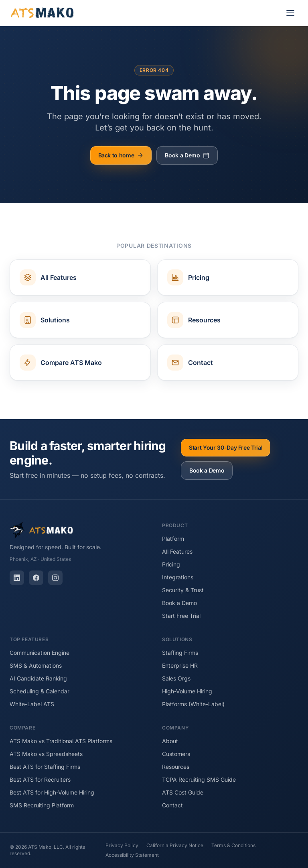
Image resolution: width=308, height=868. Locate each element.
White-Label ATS (32, 704)
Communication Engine (40, 653)
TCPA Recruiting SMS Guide (199, 779)
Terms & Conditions (233, 845)
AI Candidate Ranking (38, 678)
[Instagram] (55, 578)
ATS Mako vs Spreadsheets (46, 754)
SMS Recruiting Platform (42, 805)
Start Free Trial (181, 616)
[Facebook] (36, 578)
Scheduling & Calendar (40, 691)
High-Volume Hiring (187, 691)
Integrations (178, 577)
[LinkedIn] (17, 578)
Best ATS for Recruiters (40, 779)
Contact (172, 805)
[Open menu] (290, 13)
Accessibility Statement (132, 855)
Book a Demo (187, 155)
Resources (176, 767)
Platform (173, 539)
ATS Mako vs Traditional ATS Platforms (61, 741)
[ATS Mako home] (42, 13)
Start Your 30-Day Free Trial (226, 447)
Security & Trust (183, 590)
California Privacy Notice (175, 845)
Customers (176, 754)
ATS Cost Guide (183, 792)
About (170, 741)
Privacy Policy (122, 845)
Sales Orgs (176, 678)
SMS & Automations (36, 665)
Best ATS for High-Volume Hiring (52, 792)
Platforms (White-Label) (193, 704)
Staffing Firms (180, 653)
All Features (177, 551)
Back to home (121, 155)
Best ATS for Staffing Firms (45, 767)
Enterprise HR (180, 665)
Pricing (171, 564)
